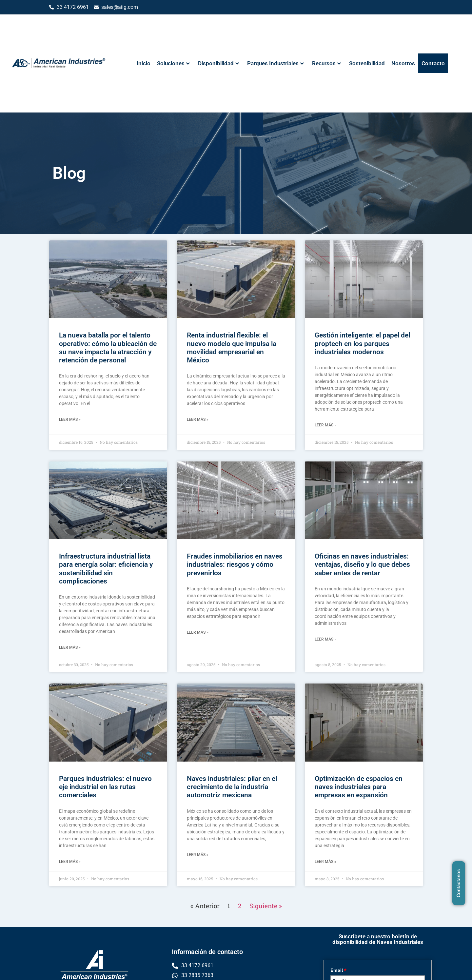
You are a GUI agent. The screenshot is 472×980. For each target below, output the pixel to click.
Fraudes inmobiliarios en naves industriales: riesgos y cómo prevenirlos (235, 564)
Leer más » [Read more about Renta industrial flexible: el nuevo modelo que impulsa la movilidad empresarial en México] (198, 419)
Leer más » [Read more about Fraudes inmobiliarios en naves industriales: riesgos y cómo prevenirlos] (198, 632)
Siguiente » (266, 906)
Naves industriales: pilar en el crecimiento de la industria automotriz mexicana (232, 787)
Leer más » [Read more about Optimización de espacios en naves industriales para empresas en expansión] (325, 862)
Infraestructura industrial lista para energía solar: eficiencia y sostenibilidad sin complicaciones (106, 569)
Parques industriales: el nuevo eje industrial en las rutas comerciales (105, 787)
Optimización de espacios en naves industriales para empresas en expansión (359, 787)
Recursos (326, 63)
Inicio (144, 63)
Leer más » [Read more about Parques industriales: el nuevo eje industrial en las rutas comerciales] (70, 862)
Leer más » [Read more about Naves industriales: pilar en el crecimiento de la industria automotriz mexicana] (198, 855)
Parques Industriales (275, 63)
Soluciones (173, 63)
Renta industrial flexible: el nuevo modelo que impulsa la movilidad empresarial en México (232, 348)
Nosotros (403, 63)
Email (338, 970)
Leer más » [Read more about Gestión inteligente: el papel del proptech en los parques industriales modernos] (325, 425)
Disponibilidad (218, 63)
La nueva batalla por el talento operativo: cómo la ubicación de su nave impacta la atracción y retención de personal (108, 348)
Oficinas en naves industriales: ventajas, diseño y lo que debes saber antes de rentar (362, 564)
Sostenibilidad (367, 63)
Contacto (433, 63)
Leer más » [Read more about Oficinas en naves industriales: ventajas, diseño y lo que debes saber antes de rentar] (325, 639)
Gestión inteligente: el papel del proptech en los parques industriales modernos (362, 343)
